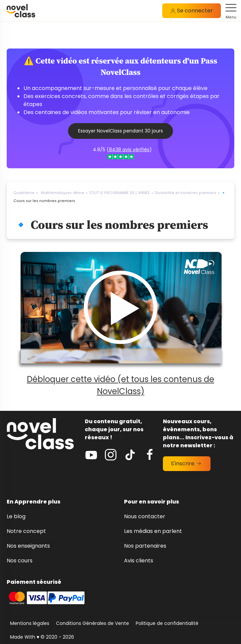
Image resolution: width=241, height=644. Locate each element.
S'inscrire (187, 464)
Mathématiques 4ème (63, 193)
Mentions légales (30, 623)
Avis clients (139, 561)
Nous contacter (145, 516)
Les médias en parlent (153, 531)
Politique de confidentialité (167, 623)
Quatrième (24, 193)
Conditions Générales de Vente (93, 623)
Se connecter (192, 11)
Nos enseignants (28, 546)
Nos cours (20, 561)
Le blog (16, 516)
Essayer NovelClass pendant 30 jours (120, 131)
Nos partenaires (145, 546)
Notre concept (26, 531)
